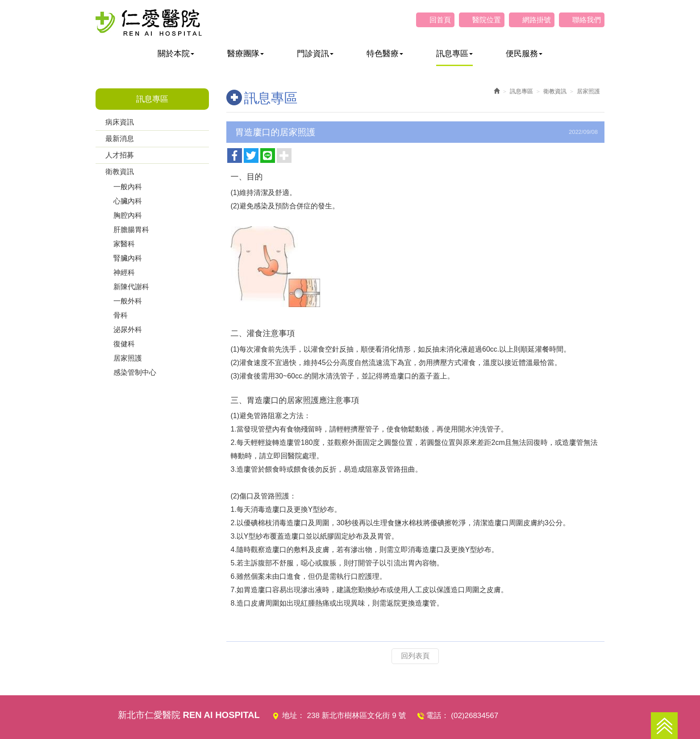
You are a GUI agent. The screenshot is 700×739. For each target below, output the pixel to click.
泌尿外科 (128, 330)
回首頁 (440, 20)
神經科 (124, 272)
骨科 (121, 315)
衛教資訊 (120, 172)
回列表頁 (415, 656)
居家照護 (128, 358)
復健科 (124, 344)
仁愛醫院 (149, 22)
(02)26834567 (475, 716)
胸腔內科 (128, 215)
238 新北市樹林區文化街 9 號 (357, 716)
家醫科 (124, 244)
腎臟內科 (128, 258)
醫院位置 (487, 20)
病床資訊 (120, 122)
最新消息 (120, 139)
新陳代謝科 (131, 287)
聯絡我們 (587, 20)
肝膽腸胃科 (131, 230)
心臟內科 (128, 201)
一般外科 (128, 301)
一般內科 (128, 187)
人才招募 (120, 155)
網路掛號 (537, 20)
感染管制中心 (135, 372)
